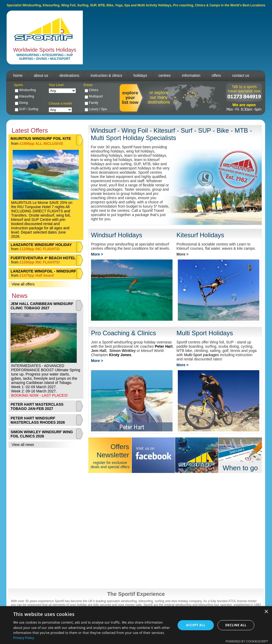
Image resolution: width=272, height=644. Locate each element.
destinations (69, 75)
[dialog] (136, 625)
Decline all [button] (236, 625)
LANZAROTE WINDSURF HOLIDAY (41, 245)
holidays (140, 75)
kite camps (246, 248)
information (191, 75)
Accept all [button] (196, 625)
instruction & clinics (106, 75)
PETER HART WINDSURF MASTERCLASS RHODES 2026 (38, 420)
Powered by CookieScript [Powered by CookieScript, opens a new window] (247, 641)
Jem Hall (99, 351)
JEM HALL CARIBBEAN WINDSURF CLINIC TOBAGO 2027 (42, 306)
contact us (241, 75)
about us (41, 75)
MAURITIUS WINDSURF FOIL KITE (41, 138)
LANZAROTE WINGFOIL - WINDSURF (43, 271)
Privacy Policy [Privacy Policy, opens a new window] (24, 638)
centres (165, 75)
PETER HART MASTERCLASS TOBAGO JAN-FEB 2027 (37, 406)
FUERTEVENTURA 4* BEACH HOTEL (43, 258)
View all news (23, 445)
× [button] (266, 612)
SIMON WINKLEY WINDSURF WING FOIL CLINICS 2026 (42, 434)
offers (216, 75)
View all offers (23, 284)
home (18, 75)
